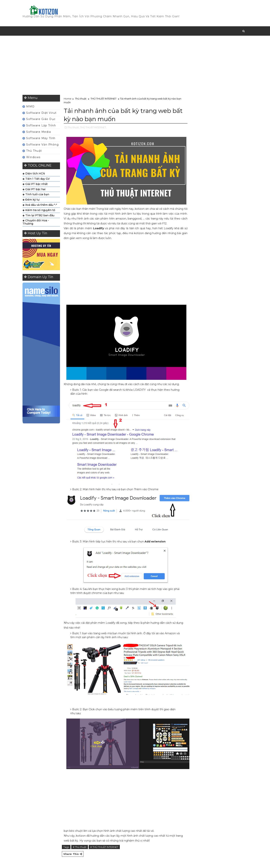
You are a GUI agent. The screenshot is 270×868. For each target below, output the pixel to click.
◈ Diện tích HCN (34, 173)
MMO (30, 106)
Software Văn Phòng (42, 145)
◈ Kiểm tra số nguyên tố (39, 210)
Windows (33, 157)
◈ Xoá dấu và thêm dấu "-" (40, 205)
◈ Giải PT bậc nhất (35, 184)
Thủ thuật (34, 151)
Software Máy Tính (41, 138)
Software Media (39, 132)
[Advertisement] (135, 65)
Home (68, 99)
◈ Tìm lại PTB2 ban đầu (38, 215)
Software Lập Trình (41, 125)
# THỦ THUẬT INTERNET (104, 847)
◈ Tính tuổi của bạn (36, 194)
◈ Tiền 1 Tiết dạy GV (36, 179)
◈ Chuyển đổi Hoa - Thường (36, 222)
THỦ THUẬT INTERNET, (93, 127)
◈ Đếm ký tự (31, 200)
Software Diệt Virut (41, 113)
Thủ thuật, (73, 127)
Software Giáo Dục (41, 119)
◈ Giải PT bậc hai (34, 189)
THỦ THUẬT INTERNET (103, 99)
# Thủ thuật (80, 847)
